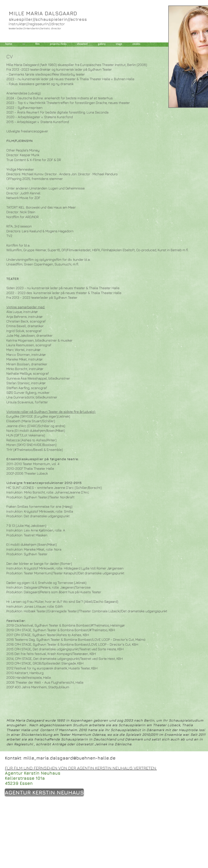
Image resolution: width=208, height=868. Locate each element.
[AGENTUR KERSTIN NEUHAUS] (44, 792)
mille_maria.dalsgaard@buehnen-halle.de (69, 758)
